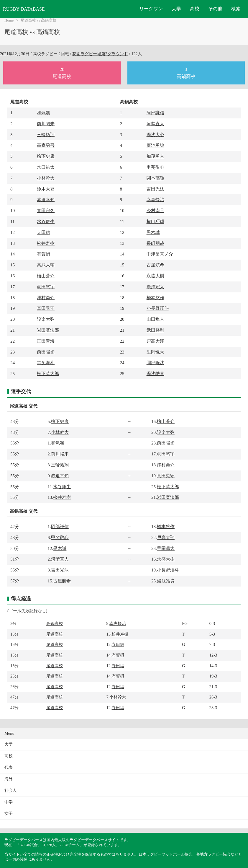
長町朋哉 (155, 243)
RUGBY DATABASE (24, 9)
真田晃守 (46, 308)
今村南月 (155, 210)
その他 (215, 9)
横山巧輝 (155, 221)
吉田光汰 (155, 189)
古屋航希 (155, 265)
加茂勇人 (155, 156)
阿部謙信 (155, 113)
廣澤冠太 (155, 287)
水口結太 (46, 167)
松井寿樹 (46, 243)
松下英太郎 (48, 373)
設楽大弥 (46, 319)
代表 (9, 767)
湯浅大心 (155, 135)
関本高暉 (155, 178)
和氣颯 (43, 113)
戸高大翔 (155, 341)
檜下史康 (46, 156)
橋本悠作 (155, 298)
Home (9, 20)
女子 (9, 814)
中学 (9, 802)
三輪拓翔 (46, 135)
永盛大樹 (155, 276)
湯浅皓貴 (155, 373)
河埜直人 (155, 124)
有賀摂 (43, 254)
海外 (9, 779)
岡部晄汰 (155, 363)
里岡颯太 (155, 352)
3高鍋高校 (186, 73)
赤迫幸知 (46, 200)
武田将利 (155, 330)
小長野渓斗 (158, 308)
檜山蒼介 (46, 276)
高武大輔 (46, 265)
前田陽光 (46, 352)
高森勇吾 (46, 145)
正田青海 (46, 341)
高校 (195, 9)
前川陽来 (46, 124)
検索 (236, 9)
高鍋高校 (129, 102)
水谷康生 (46, 221)
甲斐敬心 (155, 167)
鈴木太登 (46, 189)
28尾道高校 (62, 73)
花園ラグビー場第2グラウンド (100, 54)
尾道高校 (19, 102)
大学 (176, 9)
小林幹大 (46, 178)
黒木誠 (153, 232)
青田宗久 (46, 210)
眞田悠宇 (46, 287)
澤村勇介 (46, 298)
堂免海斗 (46, 363)
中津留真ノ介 (160, 254)
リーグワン (151, 9)
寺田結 (43, 232)
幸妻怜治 (155, 200)
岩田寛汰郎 (48, 330)
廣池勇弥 (155, 145)
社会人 (11, 790)
